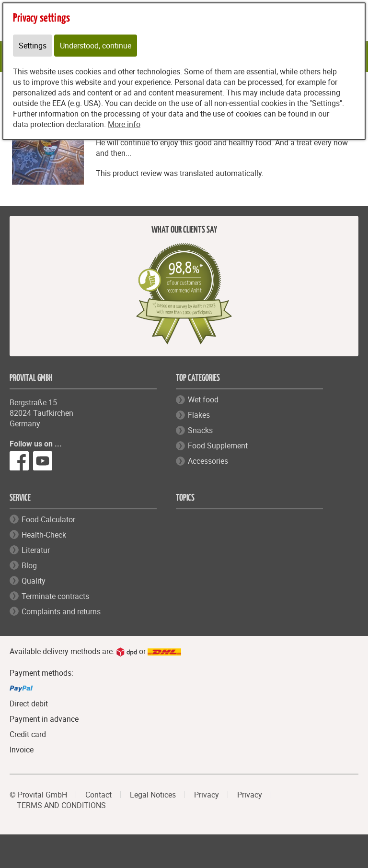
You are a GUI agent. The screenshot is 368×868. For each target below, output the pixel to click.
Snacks (200, 430)
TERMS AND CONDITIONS (61, 805)
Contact (98, 795)
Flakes (199, 415)
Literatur (36, 550)
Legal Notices (153, 795)
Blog (29, 565)
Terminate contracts (55, 596)
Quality (34, 581)
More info (124, 124)
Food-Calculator (48, 519)
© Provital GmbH (38, 795)
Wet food (203, 399)
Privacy (207, 795)
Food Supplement (218, 446)
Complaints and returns (61, 611)
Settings (33, 46)
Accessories (208, 461)
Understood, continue (96, 46)
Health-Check (44, 535)
